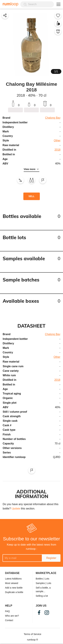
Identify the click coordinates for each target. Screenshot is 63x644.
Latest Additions (13, 579)
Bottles (39, 579)
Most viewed (12, 583)
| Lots (46, 579)
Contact (9, 620)
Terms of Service (32, 634)
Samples (40, 583)
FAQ (7, 611)
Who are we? (12, 616)
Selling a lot (42, 596)
